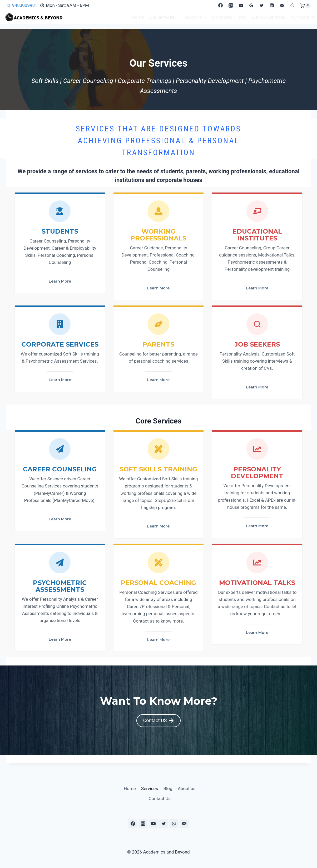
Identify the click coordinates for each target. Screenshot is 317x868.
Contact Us (160, 798)
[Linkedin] (272, 6)
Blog (242, 17)
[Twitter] (262, 6)
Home (138, 17)
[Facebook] (220, 6)
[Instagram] (231, 6)
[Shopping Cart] (305, 5)
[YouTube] (241, 6)
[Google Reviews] (251, 6)
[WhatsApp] (293, 6)
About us (187, 788)
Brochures (222, 17)
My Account (303, 17)
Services (150, 788)
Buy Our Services (268, 17)
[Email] (282, 6)
